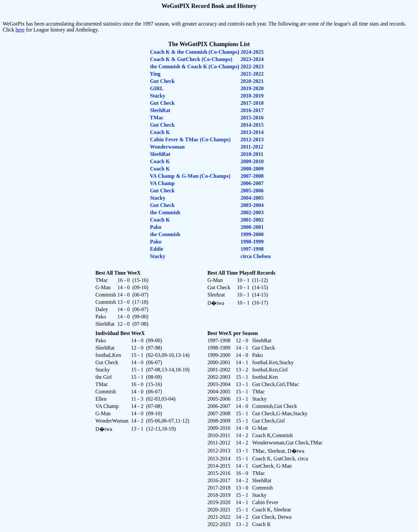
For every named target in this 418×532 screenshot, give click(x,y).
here (20, 30)
